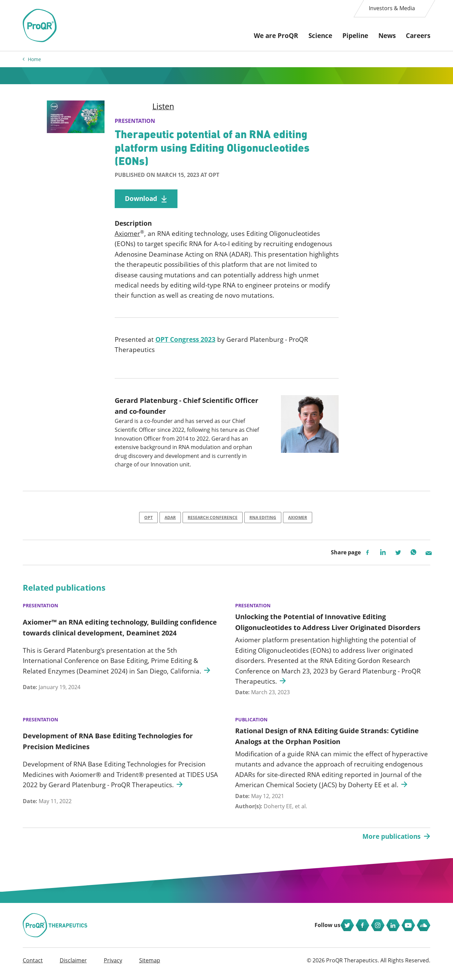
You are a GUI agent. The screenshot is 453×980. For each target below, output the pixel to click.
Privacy (113, 967)
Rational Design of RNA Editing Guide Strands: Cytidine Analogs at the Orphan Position (327, 739)
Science (320, 36)
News (387, 36)
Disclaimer (73, 967)
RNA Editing (263, 520)
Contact (33, 967)
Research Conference (213, 520)
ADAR (170, 520)
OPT (148, 520)
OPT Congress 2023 (185, 341)
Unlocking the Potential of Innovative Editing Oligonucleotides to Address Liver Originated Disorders (328, 625)
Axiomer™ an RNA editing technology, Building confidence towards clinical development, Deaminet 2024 (120, 630)
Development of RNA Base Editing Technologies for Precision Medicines (108, 744)
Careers (418, 36)
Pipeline (355, 36)
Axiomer (127, 235)
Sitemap (150, 967)
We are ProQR (276, 36)
